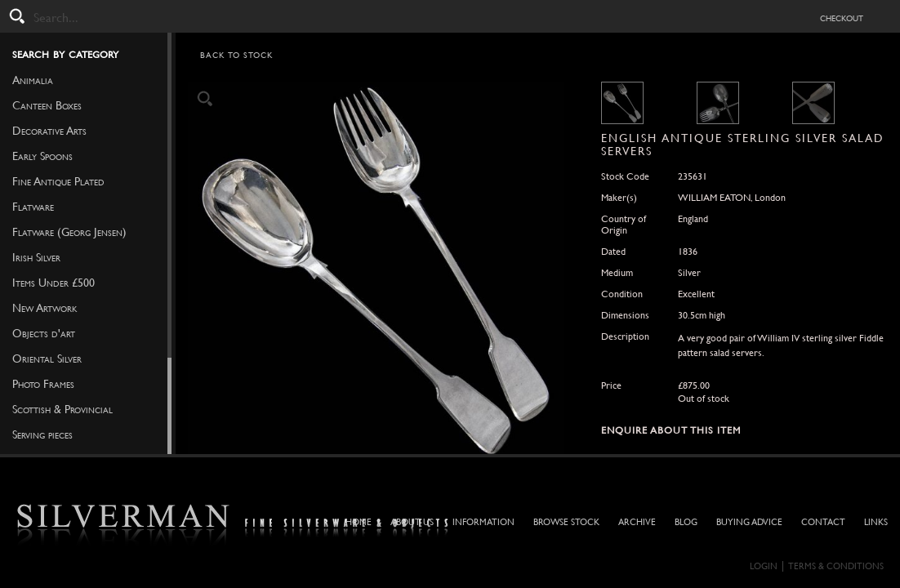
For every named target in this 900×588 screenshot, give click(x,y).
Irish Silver (36, 257)
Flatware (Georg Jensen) (69, 232)
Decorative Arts (49, 131)
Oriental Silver (47, 359)
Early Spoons (42, 156)
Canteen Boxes (47, 105)
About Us (412, 522)
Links (876, 522)
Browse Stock (566, 522)
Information (483, 522)
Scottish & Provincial (62, 409)
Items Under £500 (53, 283)
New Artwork (45, 308)
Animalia (33, 80)
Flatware (33, 207)
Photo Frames (43, 384)
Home (359, 522)
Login (764, 566)
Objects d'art (44, 333)
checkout (842, 17)
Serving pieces (42, 434)
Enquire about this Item (671, 430)
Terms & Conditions (836, 566)
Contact (823, 522)
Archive (637, 522)
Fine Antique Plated (58, 181)
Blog (686, 522)
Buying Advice (749, 522)
